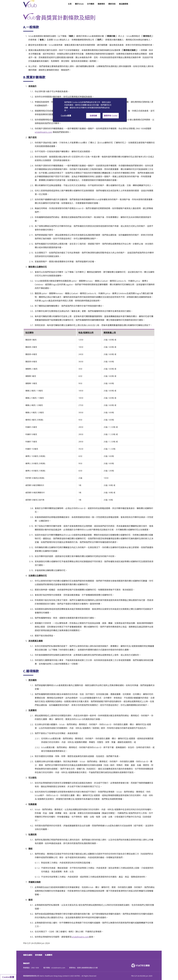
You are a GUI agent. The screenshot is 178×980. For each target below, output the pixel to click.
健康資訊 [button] (101, 4)
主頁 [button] (70, 4)
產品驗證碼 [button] (124, 4)
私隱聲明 (49, 955)
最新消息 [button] (112, 4)
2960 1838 (35, 968)
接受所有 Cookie (111, 116)
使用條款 (39, 955)
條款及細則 (28, 955)
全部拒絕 (93, 116)
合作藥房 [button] (91, 4)
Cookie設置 (8, 977)
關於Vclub (79, 4)
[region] (90, 110)
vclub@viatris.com (43, 132)
